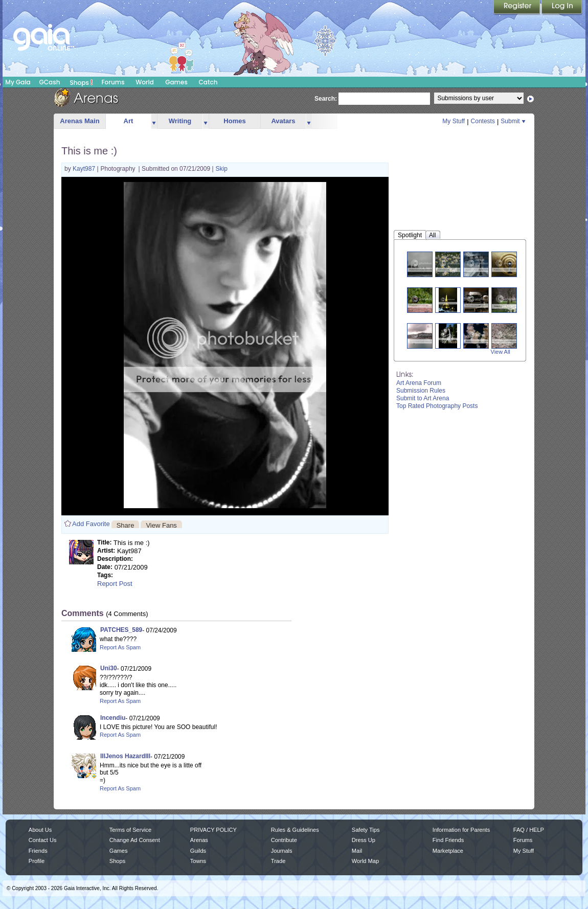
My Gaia (18, 82)
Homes (234, 121)
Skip (222, 169)
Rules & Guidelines (295, 830)
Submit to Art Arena (423, 398)
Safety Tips (366, 830)
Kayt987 (85, 169)
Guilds (198, 851)
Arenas (199, 840)
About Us (40, 830)
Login (562, 8)
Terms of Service (130, 830)
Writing (180, 121)
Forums (113, 82)
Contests (483, 121)
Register (517, 8)
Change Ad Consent (135, 840)
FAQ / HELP (529, 830)
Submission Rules (421, 391)
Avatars (283, 121)
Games (176, 82)
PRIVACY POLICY (213, 830)
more (154, 121)
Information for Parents (461, 830)
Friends (38, 851)
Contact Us (43, 840)
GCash (50, 82)
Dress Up (364, 840)
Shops (82, 82)
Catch (208, 82)
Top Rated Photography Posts (437, 406)
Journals (282, 851)
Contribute (284, 840)
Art (129, 121)
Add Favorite (91, 524)
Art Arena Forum (419, 383)
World (145, 82)
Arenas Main (80, 121)
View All (501, 352)
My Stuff (454, 121)
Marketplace (448, 851)
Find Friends (448, 840)
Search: (326, 99)
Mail (357, 851)
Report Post (115, 584)
